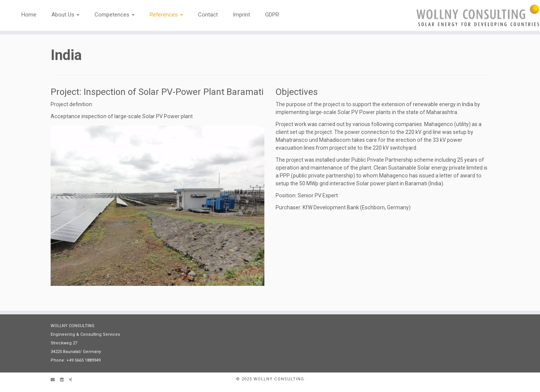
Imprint (241, 15)
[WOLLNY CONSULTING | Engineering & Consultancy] (478, 15)
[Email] (55, 380)
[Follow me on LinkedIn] (64, 380)
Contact (208, 15)
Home (29, 15)
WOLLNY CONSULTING (279, 379)
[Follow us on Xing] (73, 380)
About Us (65, 15)
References (166, 15)
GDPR (272, 15)
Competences (115, 15)
